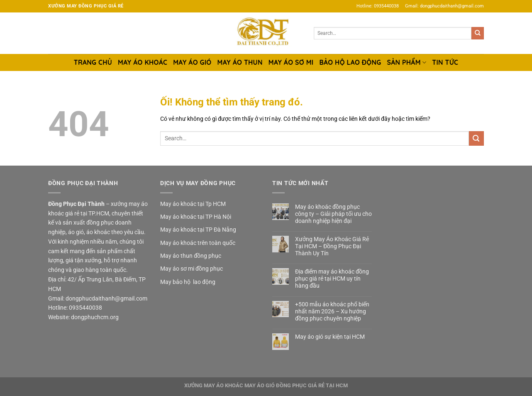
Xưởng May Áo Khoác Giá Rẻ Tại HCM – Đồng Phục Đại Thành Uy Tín (332, 246)
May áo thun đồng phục (191, 256)
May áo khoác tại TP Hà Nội (196, 217)
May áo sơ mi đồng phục (192, 269)
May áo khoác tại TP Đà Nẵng (198, 230)
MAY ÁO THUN (240, 62)
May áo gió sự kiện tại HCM (330, 337)
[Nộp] (478, 33)
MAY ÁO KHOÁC (143, 62)
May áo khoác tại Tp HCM (193, 204)
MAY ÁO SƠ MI (291, 62)
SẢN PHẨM (407, 62)
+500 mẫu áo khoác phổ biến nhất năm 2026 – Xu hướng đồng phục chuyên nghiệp (332, 311)
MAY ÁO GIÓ (192, 62)
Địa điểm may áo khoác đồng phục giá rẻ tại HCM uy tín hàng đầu (332, 279)
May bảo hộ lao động (188, 282)
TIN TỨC (445, 62)
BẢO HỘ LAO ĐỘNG (350, 62)
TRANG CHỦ (93, 62)
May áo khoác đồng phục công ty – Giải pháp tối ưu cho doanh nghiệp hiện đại (333, 214)
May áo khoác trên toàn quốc (198, 243)
